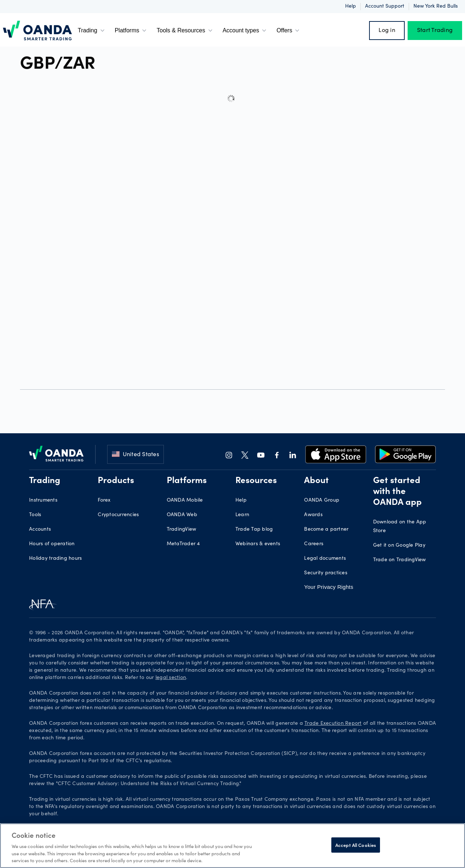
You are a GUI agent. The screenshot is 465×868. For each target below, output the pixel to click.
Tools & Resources (185, 31)
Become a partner (326, 530)
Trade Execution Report (333, 724)
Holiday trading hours (55, 559)
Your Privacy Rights (329, 587)
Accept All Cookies (356, 845)
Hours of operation (52, 544)
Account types (245, 31)
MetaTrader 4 (183, 544)
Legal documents (325, 559)
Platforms (132, 31)
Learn (242, 515)
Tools (35, 515)
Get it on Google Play (399, 546)
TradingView (182, 530)
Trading (92, 31)
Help (351, 7)
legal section (171, 678)
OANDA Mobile (185, 501)
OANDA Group (322, 501)
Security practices (326, 573)
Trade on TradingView (400, 560)
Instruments (43, 501)
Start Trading (435, 31)
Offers (289, 31)
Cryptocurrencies (118, 515)
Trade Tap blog (254, 530)
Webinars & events (258, 544)
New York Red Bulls (436, 7)
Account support (385, 7)
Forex (104, 501)
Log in (387, 31)
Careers (314, 544)
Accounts (40, 530)
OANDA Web (182, 515)
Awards (313, 515)
